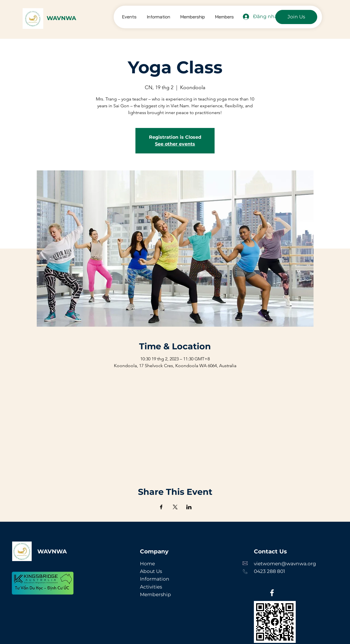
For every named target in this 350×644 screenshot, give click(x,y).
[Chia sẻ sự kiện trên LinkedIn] (189, 507)
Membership (155, 594)
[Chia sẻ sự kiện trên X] (175, 507)
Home (147, 564)
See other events (175, 144)
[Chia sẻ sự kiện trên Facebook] (161, 507)
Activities (151, 587)
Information (155, 579)
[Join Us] (296, 17)
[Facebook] (272, 593)
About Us (151, 571)
